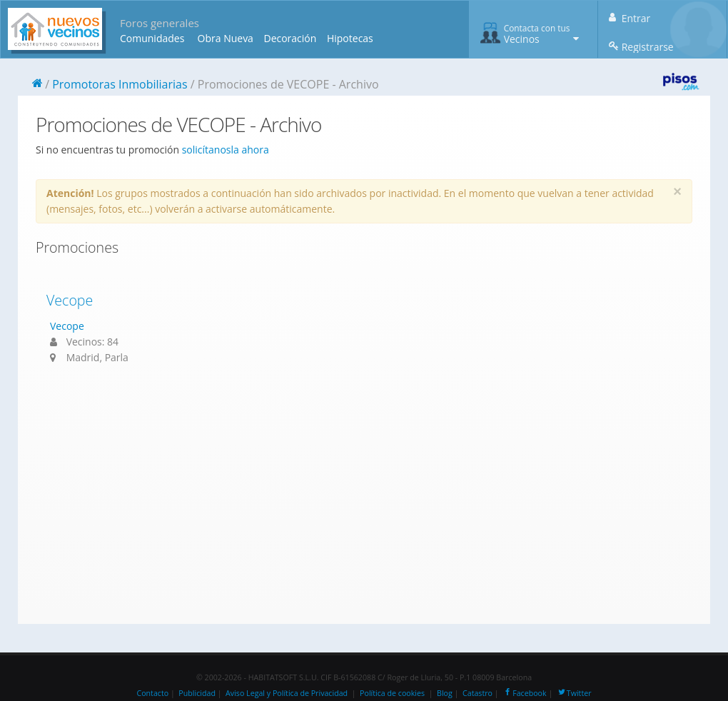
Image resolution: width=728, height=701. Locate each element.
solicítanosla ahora (226, 150)
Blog (445, 693)
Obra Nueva (226, 38)
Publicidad (197, 693)
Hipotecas (350, 38)
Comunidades (152, 38)
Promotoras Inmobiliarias (120, 84)
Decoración (290, 38)
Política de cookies (392, 693)
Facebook (524, 693)
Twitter (574, 693)
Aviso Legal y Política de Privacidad (287, 693)
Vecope (70, 300)
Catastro (477, 693)
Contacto (152, 693)
